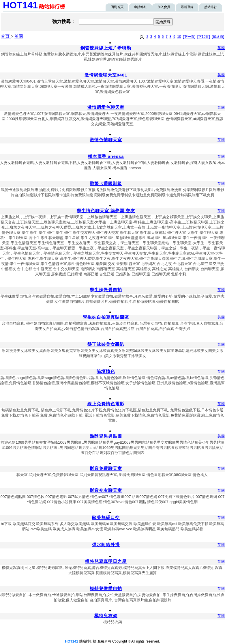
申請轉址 (140, 7)
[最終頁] (218, 37)
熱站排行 (211, 7)
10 (179, 37)
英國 (19, 36)
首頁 (6, 36)
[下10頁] (204, 37)
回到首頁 (117, 7)
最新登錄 (187, 7)
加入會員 (164, 7)
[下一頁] (189, 37)
